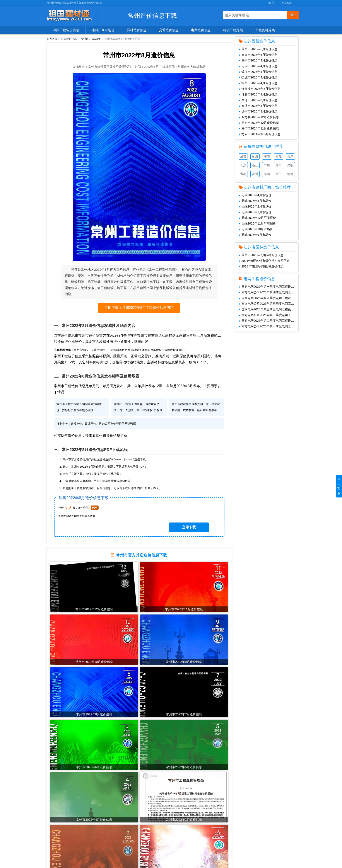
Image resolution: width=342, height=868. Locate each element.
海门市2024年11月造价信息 (259, 128)
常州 (255, 174)
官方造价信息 (69, 39)
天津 (290, 157)
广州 (267, 165)
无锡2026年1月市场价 (255, 212)
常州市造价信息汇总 (118, 454)
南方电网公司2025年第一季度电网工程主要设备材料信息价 (269, 326)
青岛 (243, 174)
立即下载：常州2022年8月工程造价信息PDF (139, 312)
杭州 (255, 157)
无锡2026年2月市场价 (255, 206)
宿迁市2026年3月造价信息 (258, 100)
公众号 (270, 3)
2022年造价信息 (121, 832)
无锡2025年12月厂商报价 (257, 218)
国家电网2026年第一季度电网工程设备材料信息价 (269, 287)
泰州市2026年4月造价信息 (258, 60)
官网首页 (52, 39)
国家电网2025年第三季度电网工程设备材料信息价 (269, 309)
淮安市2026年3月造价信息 (258, 94)
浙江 (255, 165)
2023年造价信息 (121, 825)
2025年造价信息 (121, 812)
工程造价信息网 (182, 812)
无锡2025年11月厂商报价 (257, 223)
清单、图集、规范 (61, 832)
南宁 (279, 174)
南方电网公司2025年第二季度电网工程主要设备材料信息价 (269, 315)
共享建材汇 (179, 805)
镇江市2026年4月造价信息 (258, 72)
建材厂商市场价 (103, 30)
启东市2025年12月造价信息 (259, 123)
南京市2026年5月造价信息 (258, 55)
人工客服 (287, 3)
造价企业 (55, 839)
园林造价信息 (137, 30)
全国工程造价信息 (66, 30)
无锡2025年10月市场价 (256, 229)
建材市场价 (56, 812)
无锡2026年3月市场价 (255, 201)
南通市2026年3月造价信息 (258, 106)
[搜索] (293, 15)
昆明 (290, 165)
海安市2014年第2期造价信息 (260, 134)
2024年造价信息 (121, 818)
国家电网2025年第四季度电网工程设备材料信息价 (269, 298)
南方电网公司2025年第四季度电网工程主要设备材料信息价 (269, 292)
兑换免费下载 (241, 818)
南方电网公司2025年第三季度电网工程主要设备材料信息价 (269, 304)
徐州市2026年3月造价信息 (258, 111)
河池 (290, 174)
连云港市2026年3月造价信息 (260, 89)
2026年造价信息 (121, 805)
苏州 (279, 165)
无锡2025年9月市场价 (255, 235)
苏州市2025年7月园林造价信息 (261, 255)
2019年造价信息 (121, 852)
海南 (267, 157)
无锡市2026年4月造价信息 (258, 66)
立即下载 (198, 532)
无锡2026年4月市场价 (255, 195)
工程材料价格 (58, 845)
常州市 (85, 39)
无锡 (267, 174)
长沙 (243, 165)
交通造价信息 (169, 30)
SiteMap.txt (240, 832)
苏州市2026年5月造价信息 (258, 49)
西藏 (279, 157)
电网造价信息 (201, 30)
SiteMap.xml (240, 825)
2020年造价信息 (121, 845)
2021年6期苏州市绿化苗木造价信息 (264, 261)
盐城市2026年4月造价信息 (258, 77)
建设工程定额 (233, 30)
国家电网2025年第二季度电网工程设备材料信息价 (269, 321)
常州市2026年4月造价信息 (258, 83)
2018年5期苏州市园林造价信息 (261, 266)
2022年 (97, 39)
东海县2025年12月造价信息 (259, 117)
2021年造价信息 (121, 839)
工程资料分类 (265, 30)
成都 (243, 157)
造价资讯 (55, 852)
